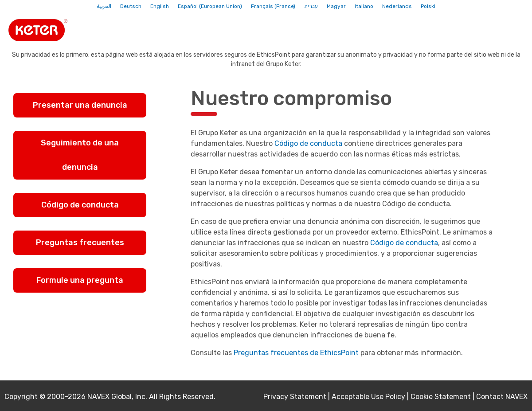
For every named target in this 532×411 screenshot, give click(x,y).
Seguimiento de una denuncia (80, 155)
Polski (428, 6)
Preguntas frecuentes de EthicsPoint (296, 353)
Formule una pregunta (80, 280)
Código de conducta (80, 205)
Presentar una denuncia (80, 105)
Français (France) (273, 6)
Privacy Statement (295, 397)
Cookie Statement (441, 397)
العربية (104, 6)
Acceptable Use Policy (368, 397)
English (160, 6)
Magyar (336, 6)
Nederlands (397, 6)
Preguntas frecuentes (80, 243)
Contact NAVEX (502, 397)
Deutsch (131, 6)
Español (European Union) (210, 6)
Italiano (364, 6)
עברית (311, 6)
